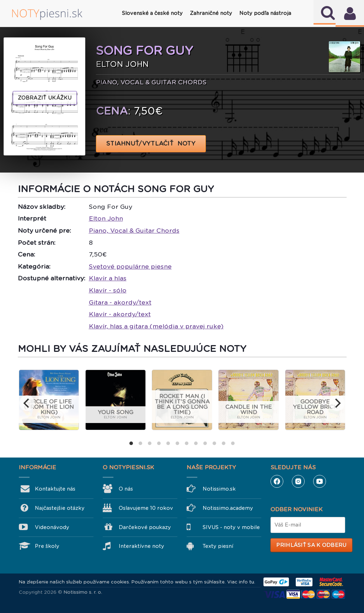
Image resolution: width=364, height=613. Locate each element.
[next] (337, 403)
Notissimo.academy (228, 508)
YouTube (320, 481)
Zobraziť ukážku (45, 98)
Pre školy (47, 546)
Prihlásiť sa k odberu (311, 545)
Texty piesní (218, 546)
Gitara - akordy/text (120, 302)
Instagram (298, 481)
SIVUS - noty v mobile (231, 527)
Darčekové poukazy (145, 527)
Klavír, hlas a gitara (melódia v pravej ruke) (156, 326)
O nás (126, 489)
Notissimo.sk (219, 489)
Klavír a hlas (108, 278)
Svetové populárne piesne (130, 266)
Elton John (106, 218)
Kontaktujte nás (55, 489)
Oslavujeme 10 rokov (146, 508)
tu (252, 582)
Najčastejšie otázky (60, 508)
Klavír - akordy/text (120, 314)
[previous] (27, 403)
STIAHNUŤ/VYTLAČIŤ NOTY (151, 144)
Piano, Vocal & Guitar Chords (134, 231)
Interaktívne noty (141, 546)
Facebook (277, 481)
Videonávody (52, 527)
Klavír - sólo (108, 290)
